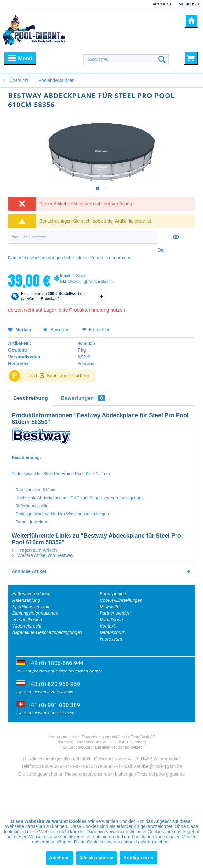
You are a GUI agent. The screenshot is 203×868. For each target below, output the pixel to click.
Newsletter (110, 607)
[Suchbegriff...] (126, 59)
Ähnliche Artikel (29, 571)
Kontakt (107, 626)
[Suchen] (162, 59)
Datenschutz (112, 632)
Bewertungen (83, 398)
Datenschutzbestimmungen (36, 258)
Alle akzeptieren (96, 858)
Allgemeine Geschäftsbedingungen (47, 632)
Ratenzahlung (26, 600)
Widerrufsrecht (27, 626)
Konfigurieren (138, 858)
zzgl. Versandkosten (97, 282)
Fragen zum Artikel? (35, 550)
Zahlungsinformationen (35, 613)
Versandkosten (27, 620)
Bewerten (57, 330)
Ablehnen (59, 858)
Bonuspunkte (113, 594)
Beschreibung (31, 398)
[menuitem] (160, 7)
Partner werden (115, 613)
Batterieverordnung (32, 594)
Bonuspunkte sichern (68, 376)
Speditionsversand (31, 607)
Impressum (111, 639)
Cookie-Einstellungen (121, 600)
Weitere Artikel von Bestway (43, 555)
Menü (20, 57)
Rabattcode (111, 620)
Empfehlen (96, 330)
